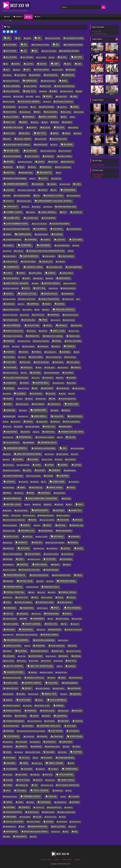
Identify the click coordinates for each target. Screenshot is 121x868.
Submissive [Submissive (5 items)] (9, 742)
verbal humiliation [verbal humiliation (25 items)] (67, 812)
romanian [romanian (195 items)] (40, 646)
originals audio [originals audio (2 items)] (35, 559)
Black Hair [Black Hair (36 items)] (42, 139)
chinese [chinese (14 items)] (37, 207)
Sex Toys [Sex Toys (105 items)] (72, 661)
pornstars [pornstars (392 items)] (28, 608)
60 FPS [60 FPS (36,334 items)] (78, 57)
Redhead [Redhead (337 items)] (10, 629)
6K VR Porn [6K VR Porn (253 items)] (11, 51)
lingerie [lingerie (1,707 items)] (64, 476)
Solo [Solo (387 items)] (40, 700)
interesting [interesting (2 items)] (9, 437)
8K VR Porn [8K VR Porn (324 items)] (11, 57)
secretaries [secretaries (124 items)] (37, 656)
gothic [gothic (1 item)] (72, 394)
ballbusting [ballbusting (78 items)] (51, 112)
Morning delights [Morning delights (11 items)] (46, 515)
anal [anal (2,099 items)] (64, 81)
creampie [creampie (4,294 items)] (45, 245)
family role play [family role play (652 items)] (14, 331)
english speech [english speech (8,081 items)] (65, 309)
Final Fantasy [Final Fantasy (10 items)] (29, 346)
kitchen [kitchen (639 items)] (34, 459)
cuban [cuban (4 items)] (77, 245)
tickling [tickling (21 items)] (9, 775)
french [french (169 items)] (77, 367)
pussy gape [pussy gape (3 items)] (77, 619)
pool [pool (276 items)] (8, 602)
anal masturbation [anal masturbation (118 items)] (65, 86)
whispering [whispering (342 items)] (12, 831)
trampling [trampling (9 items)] (58, 791)
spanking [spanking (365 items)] (32, 711)
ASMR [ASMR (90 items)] (75, 96)
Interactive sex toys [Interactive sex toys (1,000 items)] (72, 432)
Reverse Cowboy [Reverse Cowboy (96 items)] (50, 635)
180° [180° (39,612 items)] (56, 64)
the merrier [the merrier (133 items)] (11, 769)
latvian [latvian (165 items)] (77, 465)
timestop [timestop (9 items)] (36, 775)
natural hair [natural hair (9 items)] (10, 531)
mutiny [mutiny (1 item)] (38, 525)
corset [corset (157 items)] (47, 240)
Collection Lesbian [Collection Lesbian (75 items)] (60, 224)
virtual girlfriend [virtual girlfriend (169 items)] (14, 822)
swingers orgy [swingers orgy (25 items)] (53, 747)
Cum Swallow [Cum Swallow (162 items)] (55, 267)
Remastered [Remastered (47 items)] (56, 630)
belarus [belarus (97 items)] (33, 127)
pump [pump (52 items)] (24, 619)
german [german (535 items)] (10, 388)
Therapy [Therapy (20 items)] (41, 769)
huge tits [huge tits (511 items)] (50, 426)
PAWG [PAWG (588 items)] (79, 575)
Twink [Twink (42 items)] (21, 802)
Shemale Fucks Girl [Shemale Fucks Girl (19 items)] (13, 678)
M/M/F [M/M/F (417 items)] (22, 487)
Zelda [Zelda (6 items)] (34, 837)
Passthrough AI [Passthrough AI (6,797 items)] (16, 575)
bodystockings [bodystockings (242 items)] (13, 156)
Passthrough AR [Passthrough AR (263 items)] (40, 575)
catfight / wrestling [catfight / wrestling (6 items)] (27, 190)
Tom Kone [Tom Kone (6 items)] (51, 780)
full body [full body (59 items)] (69, 373)
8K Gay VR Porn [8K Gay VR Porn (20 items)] (50, 51)
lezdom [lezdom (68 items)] (49, 476)
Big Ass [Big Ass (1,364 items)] (60, 127)
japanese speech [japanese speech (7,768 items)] (17, 448)
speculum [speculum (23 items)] (64, 711)
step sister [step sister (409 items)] (56, 731)
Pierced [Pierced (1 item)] (51, 581)
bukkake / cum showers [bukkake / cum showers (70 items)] (16, 178)
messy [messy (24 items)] (49, 504)
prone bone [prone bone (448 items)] (52, 614)
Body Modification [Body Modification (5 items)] (49, 151)
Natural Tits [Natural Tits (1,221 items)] (28, 531)
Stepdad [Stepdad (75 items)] (79, 721)
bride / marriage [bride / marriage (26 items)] (64, 167)
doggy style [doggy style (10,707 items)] (28, 294)
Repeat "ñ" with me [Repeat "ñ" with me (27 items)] (74, 630)
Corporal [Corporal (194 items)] (32, 240)
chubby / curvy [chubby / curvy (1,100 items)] (14, 212)
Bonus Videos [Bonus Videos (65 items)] (65, 156)
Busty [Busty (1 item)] (33, 179)
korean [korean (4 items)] (59, 459)
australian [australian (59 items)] (10, 107)
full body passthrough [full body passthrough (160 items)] (17, 378)
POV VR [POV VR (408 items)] (9, 614)
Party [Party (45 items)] (68, 565)
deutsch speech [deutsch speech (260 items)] (52, 283)
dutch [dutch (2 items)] (22, 304)
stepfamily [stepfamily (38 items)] (29, 726)
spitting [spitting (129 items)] (78, 711)
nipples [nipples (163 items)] (28, 537)
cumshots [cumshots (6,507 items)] (13, 267)
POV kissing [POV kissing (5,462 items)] (74, 608)
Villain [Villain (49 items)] (38, 817)
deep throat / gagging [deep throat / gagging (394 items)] (17, 283)
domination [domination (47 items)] (69, 294)
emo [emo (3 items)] (38, 310)
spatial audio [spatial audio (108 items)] (48, 711)
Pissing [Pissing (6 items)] (52, 592)
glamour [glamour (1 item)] (8, 394)
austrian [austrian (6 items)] (24, 107)
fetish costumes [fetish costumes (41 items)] (74, 341)
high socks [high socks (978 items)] (76, 416)
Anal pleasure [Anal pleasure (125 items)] (12, 91)
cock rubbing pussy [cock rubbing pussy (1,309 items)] (17, 223)
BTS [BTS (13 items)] (59, 173)
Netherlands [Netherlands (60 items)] (47, 531)
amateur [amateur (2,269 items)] (69, 75)
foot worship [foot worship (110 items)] (42, 362)
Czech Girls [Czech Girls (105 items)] (67, 273)
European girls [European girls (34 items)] (71, 315)
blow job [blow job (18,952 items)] (13, 151)
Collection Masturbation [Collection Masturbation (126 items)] (17, 229)
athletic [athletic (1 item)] (48, 102)
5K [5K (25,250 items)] (25, 44)
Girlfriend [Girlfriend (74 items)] (48, 388)
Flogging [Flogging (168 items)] (10, 357)
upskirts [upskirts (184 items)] (25, 807)
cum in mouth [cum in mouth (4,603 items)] (30, 256)
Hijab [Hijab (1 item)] (6, 422)
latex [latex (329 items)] (38, 465)
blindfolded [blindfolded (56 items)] (42, 145)
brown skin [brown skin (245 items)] (27, 173)
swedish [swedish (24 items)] (9, 747)
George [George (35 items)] (72, 383)
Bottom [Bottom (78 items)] (54, 162)
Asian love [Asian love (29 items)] (62, 96)
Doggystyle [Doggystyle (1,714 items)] (50, 294)
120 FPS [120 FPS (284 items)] (29, 64)
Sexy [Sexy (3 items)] (60, 666)
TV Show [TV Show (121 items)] (75, 797)
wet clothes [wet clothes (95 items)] (59, 827)
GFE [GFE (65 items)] (36, 388)
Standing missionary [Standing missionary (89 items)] (15, 721)
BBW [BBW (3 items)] (73, 117)
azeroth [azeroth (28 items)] (63, 107)
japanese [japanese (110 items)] (30, 443)
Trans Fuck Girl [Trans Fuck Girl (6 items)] (11, 797)
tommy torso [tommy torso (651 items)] (67, 780)
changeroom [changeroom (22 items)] (74, 196)
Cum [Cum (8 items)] (72, 251)
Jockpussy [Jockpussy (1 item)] (50, 454)
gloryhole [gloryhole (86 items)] (37, 394)
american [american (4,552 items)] (31, 81)
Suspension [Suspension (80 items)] (67, 742)
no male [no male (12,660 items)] (59, 536)
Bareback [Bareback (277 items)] (30, 117)
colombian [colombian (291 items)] (41, 229)
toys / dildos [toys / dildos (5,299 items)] (41, 790)
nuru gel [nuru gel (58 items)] (9, 548)
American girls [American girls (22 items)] (49, 81)
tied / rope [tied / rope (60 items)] (22, 775)
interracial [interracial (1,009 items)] (25, 437)
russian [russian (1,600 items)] (22, 651)
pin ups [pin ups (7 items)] (42, 592)
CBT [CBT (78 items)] (55, 190)
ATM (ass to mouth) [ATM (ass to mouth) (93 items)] (64, 102)
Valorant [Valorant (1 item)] (69, 807)
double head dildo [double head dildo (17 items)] (28, 299)
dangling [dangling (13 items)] (39, 278)
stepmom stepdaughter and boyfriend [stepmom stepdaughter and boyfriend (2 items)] (32, 731)
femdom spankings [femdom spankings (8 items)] (42, 341)
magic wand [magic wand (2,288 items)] (56, 487)
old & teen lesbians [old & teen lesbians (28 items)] (13, 554)
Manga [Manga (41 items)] (8, 493)
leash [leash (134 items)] (28, 470)
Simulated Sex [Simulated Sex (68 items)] (12, 688)
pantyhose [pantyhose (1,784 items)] (41, 564)
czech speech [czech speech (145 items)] (12, 278)
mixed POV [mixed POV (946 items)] (76, 510)
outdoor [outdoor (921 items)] (51, 559)
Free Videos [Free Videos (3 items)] (64, 368)
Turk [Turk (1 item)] (64, 797)
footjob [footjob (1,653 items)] (11, 362)
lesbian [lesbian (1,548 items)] (56, 470)
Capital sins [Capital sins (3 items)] (66, 184)
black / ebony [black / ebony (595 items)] (24, 139)
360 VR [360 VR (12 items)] (17, 70)
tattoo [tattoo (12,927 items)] (77, 752)
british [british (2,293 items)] (10, 172)
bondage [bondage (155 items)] (49, 156)
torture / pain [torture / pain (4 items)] (48, 785)
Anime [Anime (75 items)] (54, 91)
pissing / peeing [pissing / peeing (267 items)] (68, 592)
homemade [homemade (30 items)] (43, 422)
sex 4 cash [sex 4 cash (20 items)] (9, 661)
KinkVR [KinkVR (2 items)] (7, 460)
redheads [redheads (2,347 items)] (27, 629)
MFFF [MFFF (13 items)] (70, 504)
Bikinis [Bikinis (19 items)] (78, 133)
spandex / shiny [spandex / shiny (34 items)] (43, 706)
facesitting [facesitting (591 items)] (33, 325)
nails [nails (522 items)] (48, 525)
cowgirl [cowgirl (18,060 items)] (26, 245)
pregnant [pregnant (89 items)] (23, 614)
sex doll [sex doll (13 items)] (22, 661)
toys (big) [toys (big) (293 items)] (21, 790)
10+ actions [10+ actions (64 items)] (28, 57)
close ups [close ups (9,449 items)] (13, 218)
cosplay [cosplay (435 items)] (61, 240)
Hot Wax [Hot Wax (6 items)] (8, 427)
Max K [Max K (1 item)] (28, 505)
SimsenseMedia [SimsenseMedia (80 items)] (71, 683)
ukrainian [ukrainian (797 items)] (45, 802)
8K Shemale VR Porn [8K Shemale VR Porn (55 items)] (70, 51)
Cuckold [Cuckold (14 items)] (19, 251)
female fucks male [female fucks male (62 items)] (14, 336)
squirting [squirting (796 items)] (62, 716)
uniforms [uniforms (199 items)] (10, 807)
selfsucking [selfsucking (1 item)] (52, 656)
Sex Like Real (99, 165)
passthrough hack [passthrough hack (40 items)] (62, 575)
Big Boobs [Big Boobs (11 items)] (74, 127)
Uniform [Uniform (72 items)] (75, 802)
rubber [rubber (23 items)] (8, 651)
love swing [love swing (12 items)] (9, 488)
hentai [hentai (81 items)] (67, 410)
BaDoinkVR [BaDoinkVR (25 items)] (26, 112)
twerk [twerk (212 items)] (9, 802)
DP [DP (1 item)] (79, 299)
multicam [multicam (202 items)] (64, 520)
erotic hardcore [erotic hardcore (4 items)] (11, 315)
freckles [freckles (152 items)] (28, 367)
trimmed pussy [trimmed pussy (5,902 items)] (32, 796)
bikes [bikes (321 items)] (55, 133)
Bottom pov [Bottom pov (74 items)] (68, 162)
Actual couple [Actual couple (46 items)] (42, 70)
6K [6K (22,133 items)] (57, 44)
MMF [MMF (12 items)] (7, 515)
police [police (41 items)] (60, 597)
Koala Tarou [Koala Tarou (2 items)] (48, 460)
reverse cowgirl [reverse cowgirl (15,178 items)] (17, 640)
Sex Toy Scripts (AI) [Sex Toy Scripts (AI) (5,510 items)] (41, 666)
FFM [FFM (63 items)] (7, 346)
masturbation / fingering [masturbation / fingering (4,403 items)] (43, 498)
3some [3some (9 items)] (28, 38)
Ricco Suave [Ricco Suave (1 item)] (64, 640)
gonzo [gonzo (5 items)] (63, 394)
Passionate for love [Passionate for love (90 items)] (30, 570)
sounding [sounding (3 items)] (28, 706)
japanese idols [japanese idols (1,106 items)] (48, 442)
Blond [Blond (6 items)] (55, 145)
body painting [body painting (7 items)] (66, 151)
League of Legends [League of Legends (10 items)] (12, 470)
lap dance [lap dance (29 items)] (9, 465)
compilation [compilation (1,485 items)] (24, 234)
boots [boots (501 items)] (41, 162)
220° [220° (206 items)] (7, 70)
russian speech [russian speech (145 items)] (41, 651)
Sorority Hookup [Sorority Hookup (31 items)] (12, 706)
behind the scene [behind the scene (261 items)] (14, 127)
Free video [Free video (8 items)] (51, 368)
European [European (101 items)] (54, 315)
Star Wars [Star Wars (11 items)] (50, 721)
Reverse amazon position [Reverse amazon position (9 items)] (28, 635)
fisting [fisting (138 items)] (25, 352)
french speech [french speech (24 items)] (11, 373)
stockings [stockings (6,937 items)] (13, 736)
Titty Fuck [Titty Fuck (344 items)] (24, 780)
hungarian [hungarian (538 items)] (11, 432)
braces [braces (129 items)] (9, 167)
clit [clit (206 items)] (64, 212)
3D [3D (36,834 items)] (8, 38)
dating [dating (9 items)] (50, 278)
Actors (38, 17)
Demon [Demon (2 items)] (36, 283)
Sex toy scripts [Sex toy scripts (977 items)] (14, 666)
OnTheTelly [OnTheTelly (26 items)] (68, 554)
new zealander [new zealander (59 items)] (65, 531)
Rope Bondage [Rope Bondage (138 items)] (58, 646)
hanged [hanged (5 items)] (24, 410)
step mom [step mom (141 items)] (71, 726)
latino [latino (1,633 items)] (64, 465)
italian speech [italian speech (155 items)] (12, 443)
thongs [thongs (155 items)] (54, 769)
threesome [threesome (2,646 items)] (71, 769)
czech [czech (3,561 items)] (51, 273)
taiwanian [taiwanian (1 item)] (19, 752)
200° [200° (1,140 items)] (79, 64)
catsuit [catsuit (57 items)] (44, 190)
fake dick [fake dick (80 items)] (77, 325)
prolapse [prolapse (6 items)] (37, 614)
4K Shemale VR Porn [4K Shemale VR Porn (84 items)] (74, 38)
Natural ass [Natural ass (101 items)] (77, 525)
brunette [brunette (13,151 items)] (45, 172)
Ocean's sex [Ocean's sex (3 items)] (40, 548)
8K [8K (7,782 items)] (36, 51)
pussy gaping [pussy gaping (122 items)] (12, 624)
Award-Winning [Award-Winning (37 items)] (48, 107)
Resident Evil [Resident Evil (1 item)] (9, 635)
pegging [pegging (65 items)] (9, 581)
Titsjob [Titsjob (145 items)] (9, 780)
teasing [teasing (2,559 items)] (11, 763)
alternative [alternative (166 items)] (52, 75)
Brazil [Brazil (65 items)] (33, 167)
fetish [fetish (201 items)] (58, 341)
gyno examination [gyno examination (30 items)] (68, 399)
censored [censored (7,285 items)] (69, 190)
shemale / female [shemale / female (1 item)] (47, 672)
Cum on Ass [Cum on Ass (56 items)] (50, 256)
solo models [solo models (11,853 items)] (58, 700)
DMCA (57, 860)
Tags (29, 17)
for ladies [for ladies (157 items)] (74, 362)
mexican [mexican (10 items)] (60, 504)
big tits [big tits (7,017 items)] (41, 133)
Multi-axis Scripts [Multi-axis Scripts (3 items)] (48, 520)
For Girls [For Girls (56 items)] (59, 362)
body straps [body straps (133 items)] (33, 156)
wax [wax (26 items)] (23, 827)
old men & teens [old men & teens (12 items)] (52, 554)
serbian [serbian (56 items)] (77, 656)
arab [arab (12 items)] (80, 91)
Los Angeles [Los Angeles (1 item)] (74, 482)
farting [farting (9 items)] (44, 331)
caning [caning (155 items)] (53, 184)
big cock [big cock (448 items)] (10, 133)
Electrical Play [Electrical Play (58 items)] (12, 310)
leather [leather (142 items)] (41, 470)
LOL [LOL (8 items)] (44, 482)
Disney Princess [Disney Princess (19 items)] (69, 288)
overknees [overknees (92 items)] (67, 559)
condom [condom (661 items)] (58, 234)
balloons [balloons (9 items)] (80, 112)
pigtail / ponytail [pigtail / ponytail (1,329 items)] (15, 592)
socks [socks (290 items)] (9, 700)
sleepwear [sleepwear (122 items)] (75, 688)
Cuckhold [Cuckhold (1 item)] (8, 251)
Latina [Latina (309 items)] (50, 465)
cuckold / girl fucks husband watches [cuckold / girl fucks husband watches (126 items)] (47, 251)
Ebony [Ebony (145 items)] (48, 304)
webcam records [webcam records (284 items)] (39, 826)
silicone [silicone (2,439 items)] (53, 683)
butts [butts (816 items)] (44, 178)
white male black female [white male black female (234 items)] (36, 831)
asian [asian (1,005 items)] (49, 96)
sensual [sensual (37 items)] (64, 656)
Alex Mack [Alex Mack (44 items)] (21, 75)
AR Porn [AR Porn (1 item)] (30, 97)
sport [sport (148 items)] (35, 716)
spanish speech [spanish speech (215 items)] (13, 711)
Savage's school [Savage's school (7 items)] (74, 651)
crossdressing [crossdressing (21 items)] (63, 245)
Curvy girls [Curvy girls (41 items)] (36, 273)
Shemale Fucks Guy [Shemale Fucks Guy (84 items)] (35, 678)
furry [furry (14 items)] (61, 378)
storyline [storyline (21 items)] (30, 737)
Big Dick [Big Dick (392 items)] (25, 133)
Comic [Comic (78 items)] (8, 234)
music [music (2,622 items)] (26, 525)
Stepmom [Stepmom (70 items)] (9, 731)
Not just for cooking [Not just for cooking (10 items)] (56, 543)
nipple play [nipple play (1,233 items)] (12, 536)
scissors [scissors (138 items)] (10, 656)
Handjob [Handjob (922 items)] (11, 410)
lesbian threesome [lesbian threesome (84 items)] (14, 476)
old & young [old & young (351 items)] (34, 554)
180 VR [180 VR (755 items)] (43, 64)
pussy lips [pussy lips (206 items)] (52, 624)
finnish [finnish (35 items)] (57, 346)
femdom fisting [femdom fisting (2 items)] (25, 341)
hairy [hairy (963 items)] (9, 404)
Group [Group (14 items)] (30, 399)
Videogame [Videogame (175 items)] (11, 817)
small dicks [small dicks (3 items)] (34, 694)
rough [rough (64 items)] (73, 646)
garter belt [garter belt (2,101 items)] (42, 383)
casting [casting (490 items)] (10, 190)
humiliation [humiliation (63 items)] (66, 427)
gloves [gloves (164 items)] (52, 394)
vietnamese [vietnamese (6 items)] (26, 817)
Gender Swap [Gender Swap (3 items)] (59, 383)
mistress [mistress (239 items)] (60, 510)
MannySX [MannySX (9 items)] (20, 493)
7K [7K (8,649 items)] (25, 51)
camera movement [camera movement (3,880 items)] (17, 184)
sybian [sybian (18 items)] (77, 747)
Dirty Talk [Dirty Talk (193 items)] (40, 288)
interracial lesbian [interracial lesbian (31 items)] (46, 437)
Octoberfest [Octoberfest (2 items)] (53, 549)
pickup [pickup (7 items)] (41, 581)
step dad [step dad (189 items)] (64, 721)
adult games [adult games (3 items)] (58, 70)
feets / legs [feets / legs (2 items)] (74, 331)
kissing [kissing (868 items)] (19, 459)
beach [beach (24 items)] (36, 122)
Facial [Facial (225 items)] (49, 325)
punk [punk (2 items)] (51, 619)
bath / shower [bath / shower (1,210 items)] (49, 117)
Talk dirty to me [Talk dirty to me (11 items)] (34, 752)
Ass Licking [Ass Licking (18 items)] (10, 102)
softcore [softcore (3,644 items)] (25, 700)
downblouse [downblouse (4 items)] (69, 299)
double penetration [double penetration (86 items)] (50, 299)
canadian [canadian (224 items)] (39, 184)
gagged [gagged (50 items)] (72, 378)
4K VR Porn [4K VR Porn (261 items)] (11, 45)
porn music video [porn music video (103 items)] (46, 602)
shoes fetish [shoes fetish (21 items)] (77, 678)
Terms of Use (67, 860)
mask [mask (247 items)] (31, 493)
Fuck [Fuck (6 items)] (25, 373)
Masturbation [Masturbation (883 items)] (13, 498)
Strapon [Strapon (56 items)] (43, 736)
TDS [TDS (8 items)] (36, 758)
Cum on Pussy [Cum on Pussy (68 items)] (29, 261)
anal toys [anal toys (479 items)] (31, 91)
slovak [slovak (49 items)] (22, 694)
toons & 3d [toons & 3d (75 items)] (23, 785)
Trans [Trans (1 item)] (69, 791)
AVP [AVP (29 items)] (34, 107)
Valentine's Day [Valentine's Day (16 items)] (55, 807)
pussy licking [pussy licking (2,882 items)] (33, 624)
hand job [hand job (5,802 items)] (73, 404)
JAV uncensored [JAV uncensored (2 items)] (78, 448)
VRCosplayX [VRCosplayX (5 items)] (76, 822)
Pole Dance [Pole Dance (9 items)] (48, 597)
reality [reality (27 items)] (76, 624)
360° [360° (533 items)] (28, 70)
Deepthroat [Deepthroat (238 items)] (64, 278)
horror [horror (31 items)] (56, 422)
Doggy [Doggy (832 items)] (10, 294)
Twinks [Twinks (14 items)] (31, 802)
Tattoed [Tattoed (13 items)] (63, 752)
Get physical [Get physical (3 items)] (24, 388)
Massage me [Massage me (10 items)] (60, 493)
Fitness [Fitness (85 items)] (37, 352)
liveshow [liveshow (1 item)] (35, 482)
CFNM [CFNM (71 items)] (8, 196)
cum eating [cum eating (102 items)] (11, 256)
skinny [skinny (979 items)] (28, 688)
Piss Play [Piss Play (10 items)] (8, 597)
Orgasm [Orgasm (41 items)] (9, 559)
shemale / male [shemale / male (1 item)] (62, 672)
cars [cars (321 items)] (78, 184)
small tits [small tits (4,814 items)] (50, 694)
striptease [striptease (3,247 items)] (76, 736)
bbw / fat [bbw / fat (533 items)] (10, 122)
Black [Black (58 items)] (8, 139)
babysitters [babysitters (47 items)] (11, 112)
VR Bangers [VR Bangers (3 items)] (63, 822)
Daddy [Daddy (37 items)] (27, 278)
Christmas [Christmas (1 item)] (48, 207)
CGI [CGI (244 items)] (38, 196)
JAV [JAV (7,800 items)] (64, 448)
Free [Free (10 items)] (39, 368)
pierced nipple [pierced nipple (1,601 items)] (14, 587)
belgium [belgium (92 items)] (46, 127)
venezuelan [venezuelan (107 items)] (33, 812)
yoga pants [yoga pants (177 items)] (21, 836)
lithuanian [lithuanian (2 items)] (24, 482)
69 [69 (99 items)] (6, 64)
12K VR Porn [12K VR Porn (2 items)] (42, 57)
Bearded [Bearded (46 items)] (68, 122)
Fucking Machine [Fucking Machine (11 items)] (53, 373)
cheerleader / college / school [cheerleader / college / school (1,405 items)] (55, 201)
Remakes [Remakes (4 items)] (42, 630)
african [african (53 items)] (71, 70)
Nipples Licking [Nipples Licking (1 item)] (42, 537)
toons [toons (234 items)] (9, 785)
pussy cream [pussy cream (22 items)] (63, 619)
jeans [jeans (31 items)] (8, 454)
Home (8, 17)
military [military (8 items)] (8, 511)
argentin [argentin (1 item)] (8, 97)
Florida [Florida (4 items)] (23, 357)
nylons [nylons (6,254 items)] (25, 548)
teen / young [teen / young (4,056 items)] (56, 763)
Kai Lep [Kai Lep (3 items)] (75, 454)
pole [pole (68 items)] (36, 597)
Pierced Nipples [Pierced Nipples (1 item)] (33, 587)
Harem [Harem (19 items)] (55, 410)
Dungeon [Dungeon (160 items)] (10, 304)
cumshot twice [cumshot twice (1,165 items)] (34, 267)
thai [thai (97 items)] (72, 763)
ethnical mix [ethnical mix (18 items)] (39, 315)
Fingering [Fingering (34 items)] (44, 346)
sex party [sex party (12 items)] (47, 661)
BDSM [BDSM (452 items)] (24, 122)
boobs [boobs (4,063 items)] (10, 162)
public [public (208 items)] (68, 614)
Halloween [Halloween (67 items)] (39, 404)
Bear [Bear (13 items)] (45, 122)
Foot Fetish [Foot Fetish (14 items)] (71, 357)
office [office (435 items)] (67, 548)
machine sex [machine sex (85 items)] (37, 487)
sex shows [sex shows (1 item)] (59, 661)
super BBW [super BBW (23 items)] (22, 742)
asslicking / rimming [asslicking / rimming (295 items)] (30, 101)
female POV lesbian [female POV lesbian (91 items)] (54, 336)
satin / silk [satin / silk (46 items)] (58, 651)
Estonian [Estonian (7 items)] (25, 315)
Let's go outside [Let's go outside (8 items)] (34, 476)
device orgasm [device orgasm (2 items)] (70, 283)
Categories (19, 17)
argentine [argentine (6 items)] (19, 97)
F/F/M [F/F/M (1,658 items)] (44, 320)
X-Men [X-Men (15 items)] (7, 837)
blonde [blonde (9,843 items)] (68, 144)
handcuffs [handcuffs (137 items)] (55, 404)
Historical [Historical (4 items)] (16, 422)
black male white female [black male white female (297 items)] (18, 145)
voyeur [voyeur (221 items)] (49, 822)
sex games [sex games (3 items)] (34, 661)
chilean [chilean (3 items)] (26, 207)
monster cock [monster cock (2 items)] (30, 516)
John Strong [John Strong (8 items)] (63, 454)
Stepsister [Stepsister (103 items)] (74, 731)
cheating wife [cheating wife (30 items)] (25, 201)
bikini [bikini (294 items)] (67, 133)
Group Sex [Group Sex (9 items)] (42, 399)
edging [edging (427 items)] (61, 304)
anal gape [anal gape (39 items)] (46, 86)
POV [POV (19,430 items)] (56, 608)
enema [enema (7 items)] (47, 310)
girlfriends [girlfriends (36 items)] (64, 388)
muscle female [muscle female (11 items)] (11, 525)
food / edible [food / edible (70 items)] (37, 357)
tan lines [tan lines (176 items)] (50, 752)
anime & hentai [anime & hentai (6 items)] (67, 91)
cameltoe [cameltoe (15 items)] (57, 178)
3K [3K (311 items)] (19, 38)
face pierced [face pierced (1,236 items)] (13, 325)
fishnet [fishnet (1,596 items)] (10, 352)
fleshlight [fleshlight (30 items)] (51, 352)
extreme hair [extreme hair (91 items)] (12, 320)
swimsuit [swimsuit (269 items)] (22, 746)
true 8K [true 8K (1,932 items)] (52, 796)
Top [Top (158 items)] (36, 785)
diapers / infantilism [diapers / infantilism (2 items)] (12, 288)
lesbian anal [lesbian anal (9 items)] (71, 470)
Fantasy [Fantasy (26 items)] (32, 331)
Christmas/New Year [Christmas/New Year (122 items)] (67, 207)
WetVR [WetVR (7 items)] (73, 827)
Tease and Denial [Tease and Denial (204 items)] (66, 758)
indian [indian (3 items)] (37, 432)
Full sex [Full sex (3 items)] (36, 378)
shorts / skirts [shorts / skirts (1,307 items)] (33, 683)
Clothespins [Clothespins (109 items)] (50, 218)
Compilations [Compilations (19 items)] (42, 234)
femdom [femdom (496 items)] (10, 341)
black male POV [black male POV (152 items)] (59, 139)
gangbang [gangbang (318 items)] (11, 383)
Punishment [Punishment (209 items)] (38, 619)
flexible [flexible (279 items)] (66, 352)
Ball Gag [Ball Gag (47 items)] (67, 112)
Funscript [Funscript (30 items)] (49, 378)
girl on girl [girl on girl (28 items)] (79, 388)
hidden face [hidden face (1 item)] (24, 417)
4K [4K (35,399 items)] (39, 38)
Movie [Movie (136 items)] (33, 520)
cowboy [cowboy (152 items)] (10, 245)
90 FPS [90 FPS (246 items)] (17, 64)
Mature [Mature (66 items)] (67, 498)
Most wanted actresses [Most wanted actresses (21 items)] (15, 520)
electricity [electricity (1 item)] (28, 310)
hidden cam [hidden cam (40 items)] (10, 416)
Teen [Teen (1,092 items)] (25, 763)
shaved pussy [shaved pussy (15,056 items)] (15, 672)
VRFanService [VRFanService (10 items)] (10, 827)
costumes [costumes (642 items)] (77, 240)
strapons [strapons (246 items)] (58, 736)
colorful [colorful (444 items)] (58, 229)
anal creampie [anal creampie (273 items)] (13, 86)
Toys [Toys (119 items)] (8, 790)
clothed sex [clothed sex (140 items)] (32, 218)
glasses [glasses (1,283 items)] (21, 393)
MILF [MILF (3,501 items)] (81, 504)
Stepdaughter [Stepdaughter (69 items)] (12, 726)
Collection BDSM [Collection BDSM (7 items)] (40, 224)
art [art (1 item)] (39, 97)
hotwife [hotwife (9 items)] (19, 427)
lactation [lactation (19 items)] (71, 459)
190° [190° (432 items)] (68, 64)
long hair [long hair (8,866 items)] (58, 482)
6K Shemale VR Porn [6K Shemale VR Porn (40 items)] (74, 45)
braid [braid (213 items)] (21, 167)
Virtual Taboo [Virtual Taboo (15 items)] (34, 822)
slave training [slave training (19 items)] (44, 688)
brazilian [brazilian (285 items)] (47, 167)
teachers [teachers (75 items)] (48, 758)
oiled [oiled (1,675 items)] (80, 548)
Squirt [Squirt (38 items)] (47, 716)
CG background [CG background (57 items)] (23, 196)
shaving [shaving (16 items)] (34, 672)
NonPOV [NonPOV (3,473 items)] (23, 542)
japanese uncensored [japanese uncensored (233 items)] (44, 448)
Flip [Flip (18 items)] (78, 352)
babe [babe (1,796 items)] (76, 107)
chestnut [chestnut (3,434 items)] (12, 207)
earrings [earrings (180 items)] (34, 304)
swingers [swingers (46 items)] (37, 747)
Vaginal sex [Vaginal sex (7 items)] (40, 807)
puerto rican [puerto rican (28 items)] (11, 619)
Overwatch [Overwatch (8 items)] (9, 565)
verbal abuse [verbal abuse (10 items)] (49, 812)
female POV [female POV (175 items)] (33, 336)
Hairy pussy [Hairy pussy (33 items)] (23, 404)
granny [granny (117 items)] (9, 399)
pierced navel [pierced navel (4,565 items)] (68, 581)
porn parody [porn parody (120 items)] (66, 602)
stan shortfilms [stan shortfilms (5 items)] (35, 721)
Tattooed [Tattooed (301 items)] (10, 758)
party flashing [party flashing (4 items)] (10, 570)
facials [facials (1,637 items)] (63, 325)
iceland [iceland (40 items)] (26, 432)
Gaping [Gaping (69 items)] (25, 383)
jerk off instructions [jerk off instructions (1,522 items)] (29, 454)
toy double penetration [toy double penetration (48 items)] (69, 785)
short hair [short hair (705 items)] (12, 683)
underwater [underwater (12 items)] (61, 802)
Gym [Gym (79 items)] (53, 399)
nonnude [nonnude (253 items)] (75, 537)
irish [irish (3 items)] (61, 437)
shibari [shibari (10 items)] (52, 678)
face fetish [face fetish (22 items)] (70, 320)
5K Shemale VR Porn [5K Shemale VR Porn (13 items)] (41, 45)
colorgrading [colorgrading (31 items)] (75, 229)
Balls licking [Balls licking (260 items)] (12, 117)
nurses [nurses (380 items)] (74, 542)
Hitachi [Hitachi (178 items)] (29, 422)
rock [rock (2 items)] (28, 646)
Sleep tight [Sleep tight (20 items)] (60, 688)
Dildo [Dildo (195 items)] (27, 288)
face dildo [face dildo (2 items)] (56, 320)
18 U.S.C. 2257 (46, 860)
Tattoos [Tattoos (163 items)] (25, 758)
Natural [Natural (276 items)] (62, 525)
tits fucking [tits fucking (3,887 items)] (66, 774)
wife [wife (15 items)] (66, 832)
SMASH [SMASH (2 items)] (64, 694)
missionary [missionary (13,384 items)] (41, 510)
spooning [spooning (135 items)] (22, 716)
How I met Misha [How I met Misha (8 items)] (33, 427)
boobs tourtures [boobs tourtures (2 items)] (26, 162)
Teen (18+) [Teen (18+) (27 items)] (38, 763)
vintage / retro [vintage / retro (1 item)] (51, 817)
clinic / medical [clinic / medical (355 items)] (48, 212)
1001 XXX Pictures (100, 34)
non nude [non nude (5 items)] (8, 543)
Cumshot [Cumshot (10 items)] (61, 262)
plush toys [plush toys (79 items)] (23, 597)
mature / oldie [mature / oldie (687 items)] (13, 504)
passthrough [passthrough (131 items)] (52, 570)
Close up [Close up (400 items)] (77, 212)
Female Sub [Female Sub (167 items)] (74, 336)
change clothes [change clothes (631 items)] (54, 196)
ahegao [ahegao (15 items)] (8, 75)
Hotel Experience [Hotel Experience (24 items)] (72, 422)
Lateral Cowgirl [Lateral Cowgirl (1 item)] (24, 465)
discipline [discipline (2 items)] (54, 288)
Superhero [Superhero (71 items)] (51, 742)
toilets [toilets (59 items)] (39, 780)
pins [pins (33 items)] (32, 592)
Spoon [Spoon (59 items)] (8, 716)
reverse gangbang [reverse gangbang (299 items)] (45, 640)
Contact (78, 860)
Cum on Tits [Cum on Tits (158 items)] (47, 261)
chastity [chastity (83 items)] (9, 201)
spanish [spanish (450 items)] (60, 705)
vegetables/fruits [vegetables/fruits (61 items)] (13, 812)
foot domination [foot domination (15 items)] (55, 357)
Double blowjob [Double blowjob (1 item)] (10, 299)
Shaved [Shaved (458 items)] (72, 666)
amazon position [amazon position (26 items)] (12, 81)
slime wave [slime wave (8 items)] (9, 694)
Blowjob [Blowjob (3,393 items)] (31, 151)
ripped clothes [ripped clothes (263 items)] (13, 646)
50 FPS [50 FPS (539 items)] (63, 57)
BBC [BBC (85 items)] (65, 117)
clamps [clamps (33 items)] (32, 212)
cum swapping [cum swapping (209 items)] (75, 267)
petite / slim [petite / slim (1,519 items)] (26, 581)
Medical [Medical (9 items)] (38, 504)
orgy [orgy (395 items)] (21, 559)
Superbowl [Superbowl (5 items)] (36, 742)
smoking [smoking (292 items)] (76, 694)
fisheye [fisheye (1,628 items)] (70, 346)
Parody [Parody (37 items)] (56, 565)
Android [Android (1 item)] (44, 91)
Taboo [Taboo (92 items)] (8, 752)
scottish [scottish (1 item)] (22, 656)
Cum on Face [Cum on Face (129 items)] (11, 262)
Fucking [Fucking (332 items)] (36, 373)
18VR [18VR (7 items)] (53, 57)
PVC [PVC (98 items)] (65, 624)
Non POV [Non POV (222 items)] (38, 542)
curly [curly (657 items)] (9, 273)
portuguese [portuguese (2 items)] (43, 608)
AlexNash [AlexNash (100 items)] (36, 75)
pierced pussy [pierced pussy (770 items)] (51, 587)
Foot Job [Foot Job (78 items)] (26, 362)
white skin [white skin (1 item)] (56, 832)
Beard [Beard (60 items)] (56, 122)
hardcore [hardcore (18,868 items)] (40, 410)
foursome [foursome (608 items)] (11, 367)
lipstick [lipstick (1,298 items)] (10, 482)
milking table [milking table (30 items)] (22, 510)
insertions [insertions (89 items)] (49, 432)
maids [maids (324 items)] (72, 487)
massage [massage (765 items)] (45, 493)
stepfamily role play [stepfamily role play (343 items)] (50, 726)
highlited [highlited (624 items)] (58, 416)
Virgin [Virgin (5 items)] (63, 817)
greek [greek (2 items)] (20, 399)
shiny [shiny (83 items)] (63, 678)
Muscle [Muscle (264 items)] (79, 520)
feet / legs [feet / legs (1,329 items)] (59, 331)
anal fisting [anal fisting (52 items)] (31, 86)
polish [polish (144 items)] (72, 597)
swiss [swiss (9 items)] (67, 747)
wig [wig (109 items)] (76, 832)
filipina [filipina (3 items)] (17, 346)
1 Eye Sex (98, 31)
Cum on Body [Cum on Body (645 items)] (67, 256)
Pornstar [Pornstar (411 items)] (11, 608)
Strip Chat (97, 177)
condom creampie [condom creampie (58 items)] (13, 240)
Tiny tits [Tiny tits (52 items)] (48, 775)
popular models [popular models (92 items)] (24, 602)
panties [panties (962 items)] (24, 564)
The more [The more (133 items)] (28, 769)
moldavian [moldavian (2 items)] (17, 516)
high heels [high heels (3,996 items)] (40, 416)
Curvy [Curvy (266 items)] (22, 273)
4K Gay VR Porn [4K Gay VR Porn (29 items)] (54, 38)
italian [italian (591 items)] (72, 437)
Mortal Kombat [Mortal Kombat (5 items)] (64, 515)
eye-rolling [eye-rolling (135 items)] (29, 320)
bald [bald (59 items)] (38, 112)
